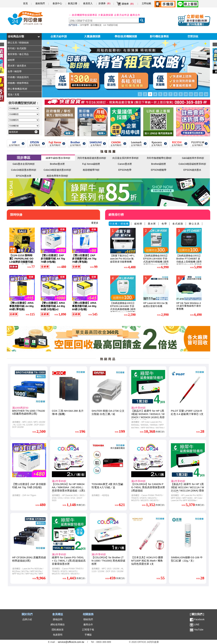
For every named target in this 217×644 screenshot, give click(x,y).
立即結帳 (146, 3)
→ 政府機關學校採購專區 (83, 15)
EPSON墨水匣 (24, 176)
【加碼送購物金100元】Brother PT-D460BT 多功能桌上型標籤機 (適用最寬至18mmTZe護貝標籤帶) (189, 262)
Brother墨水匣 (57, 164)
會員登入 (88, 3)
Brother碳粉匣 (159, 164)
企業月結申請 (59, 36)
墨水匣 (152, 224)
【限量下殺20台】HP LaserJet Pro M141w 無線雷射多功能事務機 (122, 259)
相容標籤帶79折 (91, 170)
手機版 (88, 635)
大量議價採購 (92, 36)
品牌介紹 (27, 619)
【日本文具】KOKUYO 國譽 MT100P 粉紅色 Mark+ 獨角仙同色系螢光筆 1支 (147, 561)
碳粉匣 (138, 224)
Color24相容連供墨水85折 (57, 170)
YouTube (198, 630)
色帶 (164, 224)
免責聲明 (58, 635)
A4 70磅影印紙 (111, 25)
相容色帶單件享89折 (57, 176)
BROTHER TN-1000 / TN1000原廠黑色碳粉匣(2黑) (29, 412)
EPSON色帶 (125, 170)
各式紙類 (178, 224)
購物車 (128, 4)
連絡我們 (40, 3)
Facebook (199, 619)
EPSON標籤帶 (159, 170)
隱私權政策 (58, 630)
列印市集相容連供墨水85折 (92, 158)
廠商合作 (135, 15)
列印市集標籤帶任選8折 (159, 158)
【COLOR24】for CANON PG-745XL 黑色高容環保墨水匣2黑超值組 (148, 487)
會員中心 (57, 3)
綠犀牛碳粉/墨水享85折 (58, 158)
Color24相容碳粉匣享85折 (192, 164)
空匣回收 (193, 36)
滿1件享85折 (138, 408)
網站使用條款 (58, 624)
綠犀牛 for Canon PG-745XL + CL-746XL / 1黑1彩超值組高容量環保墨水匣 (69, 561)
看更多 (95, 223)
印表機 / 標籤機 (119, 224)
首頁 (25, 3)
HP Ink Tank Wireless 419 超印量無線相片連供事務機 (189, 306)
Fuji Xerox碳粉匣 (91, 164)
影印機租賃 (96, 25)
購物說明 (58, 619)
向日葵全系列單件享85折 (126, 158)
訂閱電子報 (88, 630)
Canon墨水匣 (125, 164)
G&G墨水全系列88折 (24, 164)
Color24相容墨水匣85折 (24, 170)
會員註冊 (73, 3)
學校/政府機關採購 (126, 36)
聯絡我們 (88, 619)
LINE (196, 624)
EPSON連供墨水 (192, 170)
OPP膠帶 (84, 25)
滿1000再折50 (20, 408)
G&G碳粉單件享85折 (193, 158)
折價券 (105, 3)
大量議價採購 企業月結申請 (114, 15)
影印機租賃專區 (159, 36)
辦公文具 (194, 224)
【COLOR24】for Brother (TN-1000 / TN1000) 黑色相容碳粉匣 (108, 561)
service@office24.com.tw (71, 642)
